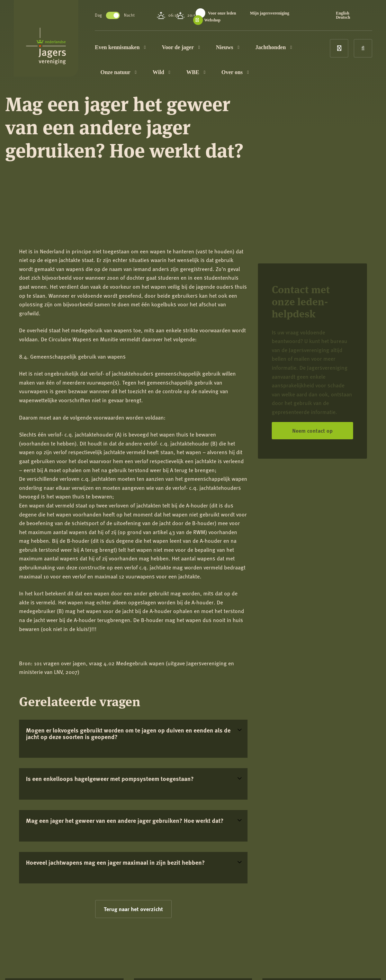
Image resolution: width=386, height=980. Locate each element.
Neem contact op (312, 430)
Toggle (113, 15)
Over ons (235, 72)
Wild (161, 72)
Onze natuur (118, 72)
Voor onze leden (222, 13)
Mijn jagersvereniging (270, 13)
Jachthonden (274, 47)
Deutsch (343, 17)
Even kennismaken (120, 47)
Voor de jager (181, 47)
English (343, 13)
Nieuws (228, 47)
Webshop (212, 20)
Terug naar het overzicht (133, 909)
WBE (196, 72)
